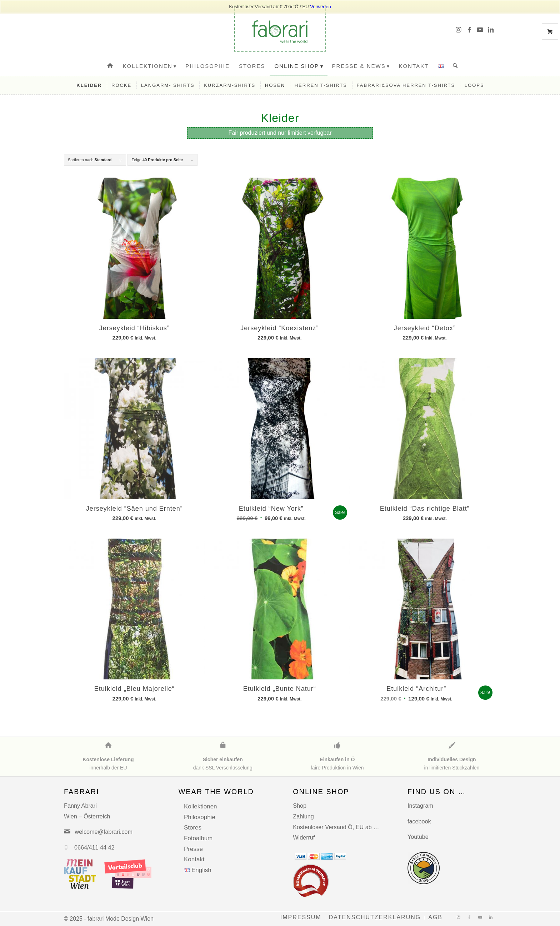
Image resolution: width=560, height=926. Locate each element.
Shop (300, 806)
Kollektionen (201, 806)
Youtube (418, 837)
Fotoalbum (198, 838)
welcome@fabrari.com (104, 832)
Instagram (420, 806)
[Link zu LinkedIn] (491, 29)
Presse (193, 849)
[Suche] (453, 66)
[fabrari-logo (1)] (280, 29)
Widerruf (304, 837)
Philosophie (200, 817)
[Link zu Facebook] (469, 29)
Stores (193, 828)
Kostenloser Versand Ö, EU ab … (336, 827)
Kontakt (194, 859)
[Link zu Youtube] (480, 29)
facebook (419, 821)
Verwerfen (321, 7)
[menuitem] (110, 66)
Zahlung (303, 816)
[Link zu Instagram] (459, 29)
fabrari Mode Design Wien (121, 919)
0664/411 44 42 (94, 847)
